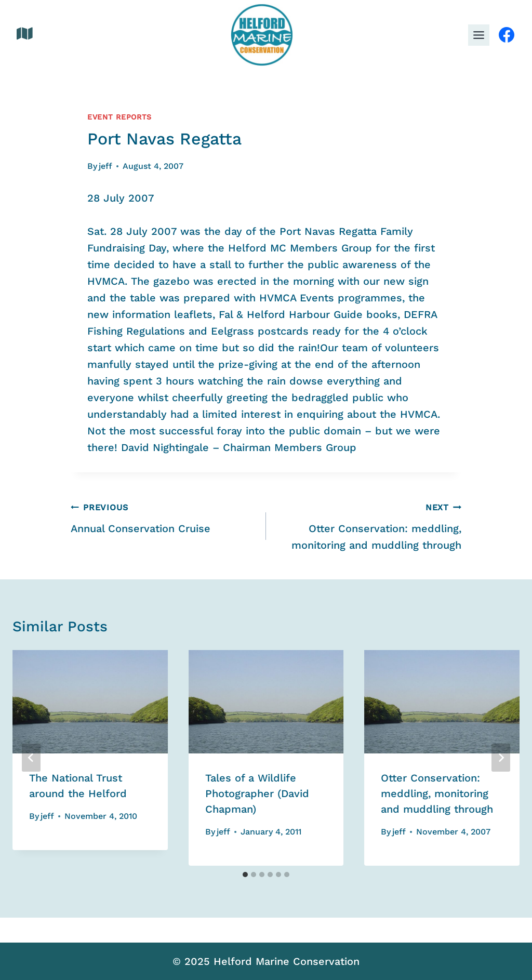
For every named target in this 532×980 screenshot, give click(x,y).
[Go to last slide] (31, 758)
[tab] (245, 875)
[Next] (501, 758)
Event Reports (119, 117)
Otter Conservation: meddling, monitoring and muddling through (369, 525)
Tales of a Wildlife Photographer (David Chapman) (257, 793)
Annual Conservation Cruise (163, 517)
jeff (105, 166)
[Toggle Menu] (479, 35)
